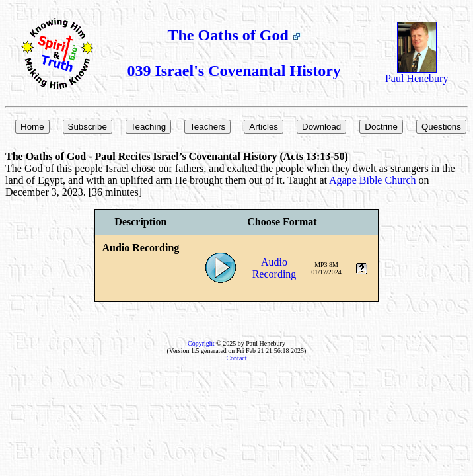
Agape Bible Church (373, 180)
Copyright (201, 343)
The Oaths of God (234, 35)
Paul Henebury (417, 74)
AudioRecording (274, 268)
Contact (236, 358)
